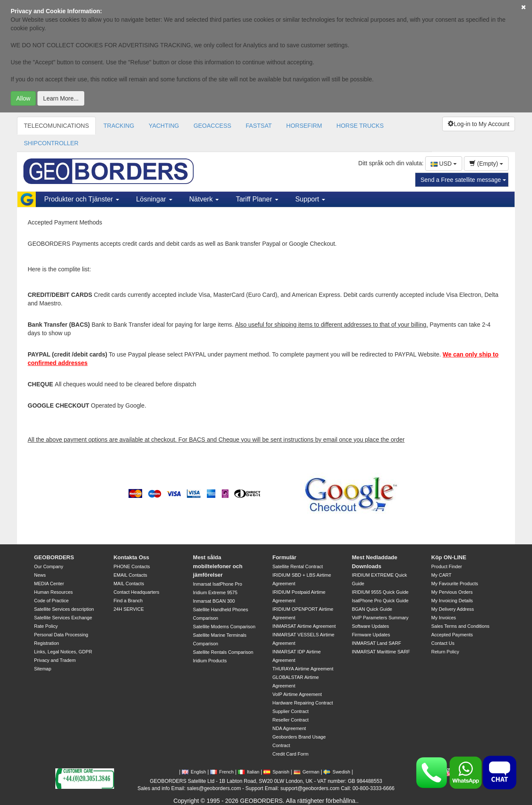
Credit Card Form (290, 754)
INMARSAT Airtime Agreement (304, 626)
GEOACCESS (213, 126)
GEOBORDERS (54, 557)
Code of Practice (51, 601)
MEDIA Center (49, 584)
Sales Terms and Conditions (460, 626)
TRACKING (119, 126)
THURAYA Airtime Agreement (303, 669)
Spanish (276, 772)
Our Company (49, 566)
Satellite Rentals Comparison (223, 652)
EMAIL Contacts (130, 575)
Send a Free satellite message (463, 180)
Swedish (337, 772)
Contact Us (443, 643)
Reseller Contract (290, 720)
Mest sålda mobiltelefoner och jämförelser (217, 566)
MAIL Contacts (129, 584)
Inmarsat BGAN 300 (214, 601)
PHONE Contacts (132, 566)
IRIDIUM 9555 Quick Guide (380, 592)
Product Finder (446, 566)
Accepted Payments (452, 635)
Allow (23, 98)
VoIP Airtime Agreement (297, 694)
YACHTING (164, 126)
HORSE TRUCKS (360, 126)
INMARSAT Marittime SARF (381, 652)
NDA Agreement (289, 728)
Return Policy (445, 652)
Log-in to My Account (479, 124)
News (40, 575)
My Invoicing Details (452, 601)
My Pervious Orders (452, 592)
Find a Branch (128, 601)
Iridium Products (210, 661)
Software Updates (370, 626)
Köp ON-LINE (449, 557)
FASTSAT (259, 126)
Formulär (284, 557)
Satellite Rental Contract (298, 566)
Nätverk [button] (204, 199)
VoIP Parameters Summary (380, 618)
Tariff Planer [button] (257, 199)
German (307, 772)
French (222, 772)
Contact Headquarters (137, 592)
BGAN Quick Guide (372, 609)
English (194, 772)
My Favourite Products (455, 584)
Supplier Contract (290, 711)
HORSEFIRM (304, 126)
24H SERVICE (129, 609)
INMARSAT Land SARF (377, 643)
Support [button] (310, 199)
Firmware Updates (371, 635)
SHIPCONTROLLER (51, 143)
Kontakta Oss (132, 557)
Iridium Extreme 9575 (215, 592)
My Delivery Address (452, 609)
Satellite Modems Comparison (224, 627)
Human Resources (53, 592)
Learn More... (61, 98)
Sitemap (43, 669)
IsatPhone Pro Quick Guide (380, 601)
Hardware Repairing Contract (303, 703)
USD (444, 164)
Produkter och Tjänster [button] (82, 199)
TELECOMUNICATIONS (56, 126)
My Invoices (443, 618)
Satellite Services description (64, 609)
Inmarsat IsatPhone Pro (217, 584)
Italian (249, 772)
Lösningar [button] (154, 199)
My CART (441, 575)
